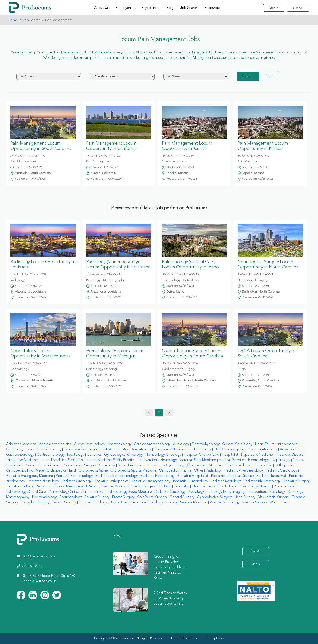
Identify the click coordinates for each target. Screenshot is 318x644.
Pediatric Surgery (296, 481)
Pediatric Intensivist (271, 476)
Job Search (189, 8)
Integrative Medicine (22, 460)
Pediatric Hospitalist (193, 476)
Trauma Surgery (64, 502)
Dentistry (121, 449)
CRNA (106, 449)
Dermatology (141, 449)
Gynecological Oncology (123, 455)
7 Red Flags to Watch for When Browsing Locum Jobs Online (170, 599)
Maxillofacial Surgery (273, 497)
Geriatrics (94, 455)
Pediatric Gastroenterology (117, 476)
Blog (170, 8)
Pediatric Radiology (226, 481)
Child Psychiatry (204, 487)
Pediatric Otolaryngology (151, 481)
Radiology (196, 492)
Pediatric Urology (20, 487)
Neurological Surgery (80, 465)
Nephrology (281, 460)
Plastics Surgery (143, 487)
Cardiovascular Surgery (81, 449)
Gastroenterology (263, 449)
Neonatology (258, 460)
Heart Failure (265, 444)
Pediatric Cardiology (281, 471)
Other (199, 471)
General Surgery (182, 497)
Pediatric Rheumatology (262, 481)
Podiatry (165, 487)
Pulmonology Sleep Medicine (130, 492)
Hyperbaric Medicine (257, 455)
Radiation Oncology (170, 492)
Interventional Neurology (157, 460)
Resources (212, 8)
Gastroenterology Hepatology (60, 455)
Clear (269, 76)
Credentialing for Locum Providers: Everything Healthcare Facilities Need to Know (171, 567)
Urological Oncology (147, 502)
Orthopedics (285, 465)
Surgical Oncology (93, 502)
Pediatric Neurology (43, 481)
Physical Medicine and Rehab (76, 487)
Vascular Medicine (194, 502)
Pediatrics (43, 487)
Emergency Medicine (170, 449)
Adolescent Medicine (55, 444)
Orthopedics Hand (61, 471)
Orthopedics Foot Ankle (25, 471)
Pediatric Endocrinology (74, 476)
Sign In (274, 8)
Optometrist (262, 465)
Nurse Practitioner (132, 465)
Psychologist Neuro (256, 487)
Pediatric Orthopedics (111, 481)
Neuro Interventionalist (43, 465)
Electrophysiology (206, 444)
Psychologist (228, 487)
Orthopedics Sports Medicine (133, 471)
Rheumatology (70, 497)
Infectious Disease (290, 455)
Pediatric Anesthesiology (244, 471)
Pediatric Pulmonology (190, 481)
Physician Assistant (115, 487)
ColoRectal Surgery (152, 497)
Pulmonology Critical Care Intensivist (77, 492)
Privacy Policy (215, 638)
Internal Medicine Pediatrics (62, 460)
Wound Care (279, 502)
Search (248, 76)
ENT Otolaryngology (230, 449)
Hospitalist (230, 455)
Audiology (181, 444)
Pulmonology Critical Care (26, 492)
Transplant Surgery (35, 502)
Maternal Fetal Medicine (198, 460)
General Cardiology (237, 444)
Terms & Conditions (185, 638)
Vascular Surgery (254, 502)
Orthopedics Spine (93, 471)
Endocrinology (200, 449)
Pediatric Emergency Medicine (30, 476)
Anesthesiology (119, 444)
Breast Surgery (123, 497)
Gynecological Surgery (214, 497)
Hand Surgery (245, 497)
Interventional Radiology (266, 492)
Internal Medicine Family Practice (111, 460)
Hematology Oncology (163, 455)
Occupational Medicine (205, 465)
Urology (171, 502)
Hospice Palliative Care (201, 455)
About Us (101, 8)
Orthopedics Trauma (175, 471)
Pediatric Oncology (76, 481)
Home (13, 20)
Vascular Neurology (225, 502)
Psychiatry (181, 487)
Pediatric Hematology (157, 476)
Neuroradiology (44, 497)
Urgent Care (119, 502)
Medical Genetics (232, 460)
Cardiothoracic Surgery (44, 449)
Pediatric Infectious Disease (232, 476)
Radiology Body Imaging (226, 492)
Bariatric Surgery (97, 497)
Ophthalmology (238, 465)
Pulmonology (284, 487)
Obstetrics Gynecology (167, 465)
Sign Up (298, 8)
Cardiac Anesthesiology (152, 444)
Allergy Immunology (90, 444)
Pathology (214, 471)
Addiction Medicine (21, 444)
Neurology (107, 465)
